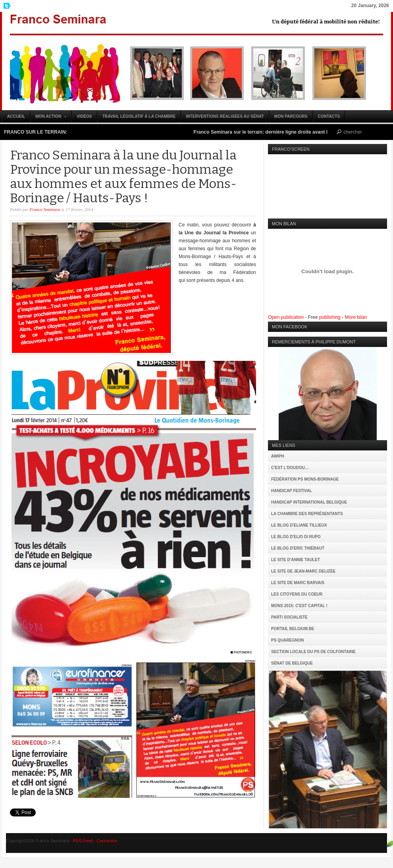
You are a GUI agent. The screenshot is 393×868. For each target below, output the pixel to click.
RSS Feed (83, 841)
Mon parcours (291, 116)
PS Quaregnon (287, 640)
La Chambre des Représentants (307, 514)
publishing (330, 317)
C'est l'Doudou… (290, 468)
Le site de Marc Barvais (298, 583)
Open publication (286, 317)
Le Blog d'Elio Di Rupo (296, 537)
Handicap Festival (292, 491)
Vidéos (84, 116)
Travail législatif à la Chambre (139, 116)
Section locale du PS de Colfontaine (313, 652)
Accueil (16, 116)
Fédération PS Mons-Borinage (305, 479)
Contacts (329, 116)
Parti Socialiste (289, 617)
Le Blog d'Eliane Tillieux (299, 525)
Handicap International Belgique (309, 502)
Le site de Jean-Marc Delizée (303, 571)
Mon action (49, 118)
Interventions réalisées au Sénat (225, 116)
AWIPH (278, 456)
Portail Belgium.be (293, 629)
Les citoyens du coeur (297, 594)
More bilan (356, 317)
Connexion (107, 841)
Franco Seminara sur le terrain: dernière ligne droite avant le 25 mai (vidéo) (281, 132)
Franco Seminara (196, 61)
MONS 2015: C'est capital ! (299, 606)
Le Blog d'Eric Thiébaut (298, 548)
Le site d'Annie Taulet (296, 560)
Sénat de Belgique (292, 663)
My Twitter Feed (6, 6)
